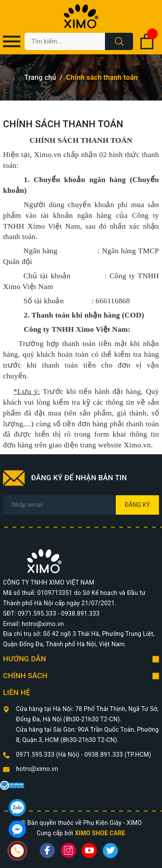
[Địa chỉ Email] (81, 505)
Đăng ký (138, 505)
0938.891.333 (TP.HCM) (118, 755)
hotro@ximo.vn (37, 769)
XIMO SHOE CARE (100, 833)
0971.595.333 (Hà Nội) (49, 755)
